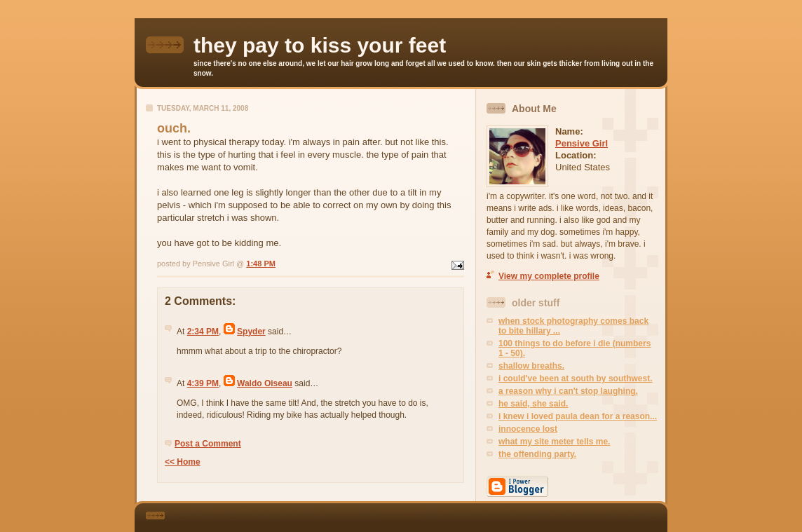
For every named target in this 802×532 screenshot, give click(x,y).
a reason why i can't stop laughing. (568, 391)
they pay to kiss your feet (320, 45)
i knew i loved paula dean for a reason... (578, 416)
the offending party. (537, 454)
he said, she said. (533, 404)
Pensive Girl (582, 143)
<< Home (183, 462)
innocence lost (528, 429)
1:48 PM (261, 264)
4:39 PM (203, 383)
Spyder (251, 332)
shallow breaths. (531, 366)
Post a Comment (208, 444)
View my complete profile (549, 276)
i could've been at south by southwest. (576, 378)
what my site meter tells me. (554, 442)
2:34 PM (203, 332)
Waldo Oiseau (265, 383)
